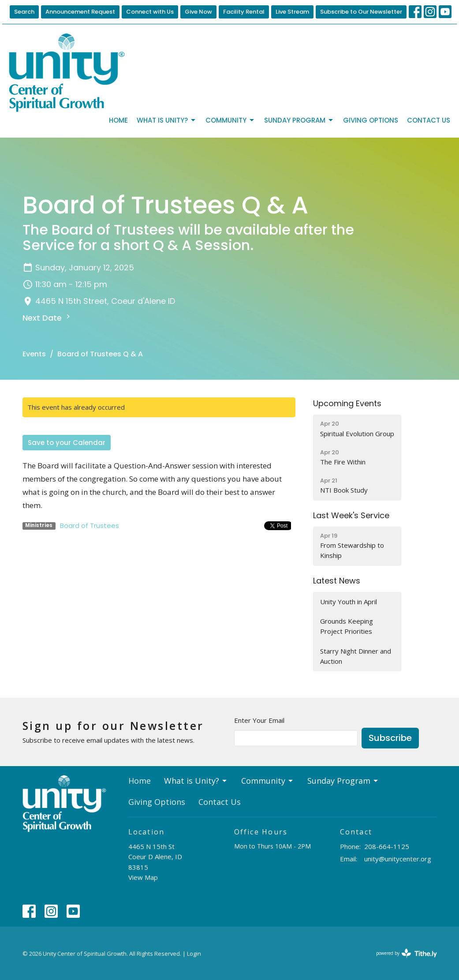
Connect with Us (150, 12)
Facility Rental (244, 12)
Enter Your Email (259, 720)
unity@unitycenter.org (398, 859)
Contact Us (429, 120)
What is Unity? (167, 120)
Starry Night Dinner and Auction (356, 656)
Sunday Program (299, 120)
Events (34, 354)
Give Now (198, 12)
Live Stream (292, 12)
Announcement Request (80, 12)
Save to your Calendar (67, 443)
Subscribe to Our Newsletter (361, 12)
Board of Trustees (90, 526)
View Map (143, 877)
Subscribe (390, 738)
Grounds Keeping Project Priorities (347, 626)
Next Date (47, 318)
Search (24, 12)
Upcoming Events (347, 403)
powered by (407, 953)
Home (118, 120)
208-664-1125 (387, 846)
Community (230, 120)
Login (194, 954)
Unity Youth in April (349, 602)
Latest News (337, 581)
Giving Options (371, 120)
